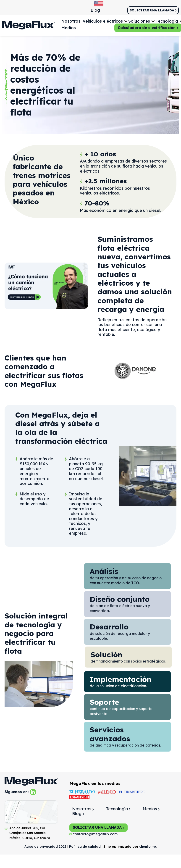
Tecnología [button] (167, 21)
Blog (95, 10)
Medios (68, 28)
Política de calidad (85, 847)
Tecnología (118, 809)
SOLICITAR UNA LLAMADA (98, 827)
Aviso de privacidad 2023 (45, 847)
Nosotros (71, 21)
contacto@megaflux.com (93, 834)
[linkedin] (33, 792)
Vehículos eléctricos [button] (103, 21)
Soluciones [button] (139, 21)
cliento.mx (148, 847)
